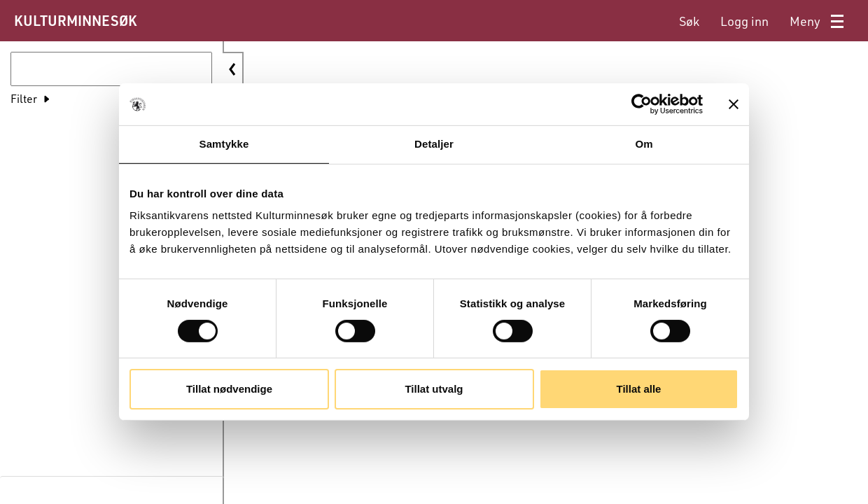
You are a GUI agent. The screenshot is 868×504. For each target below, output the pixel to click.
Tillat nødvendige (229, 389)
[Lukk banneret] (734, 104)
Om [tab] (644, 144)
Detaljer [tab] (434, 144)
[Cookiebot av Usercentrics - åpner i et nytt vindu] (642, 104)
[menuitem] (689, 21)
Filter (24, 98)
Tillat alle (639, 389)
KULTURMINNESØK (75, 20)
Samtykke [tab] (224, 144)
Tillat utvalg (434, 389)
